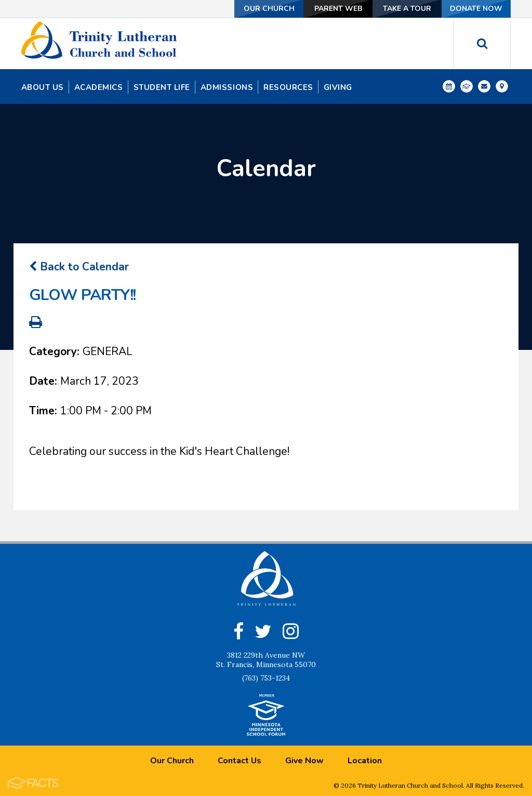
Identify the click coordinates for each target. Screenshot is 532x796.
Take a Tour (407, 9)
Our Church (269, 9)
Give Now (304, 760)
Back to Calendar (79, 266)
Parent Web (338, 9)
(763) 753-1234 (266, 677)
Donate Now (476, 9)
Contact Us (240, 760)
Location (365, 760)
